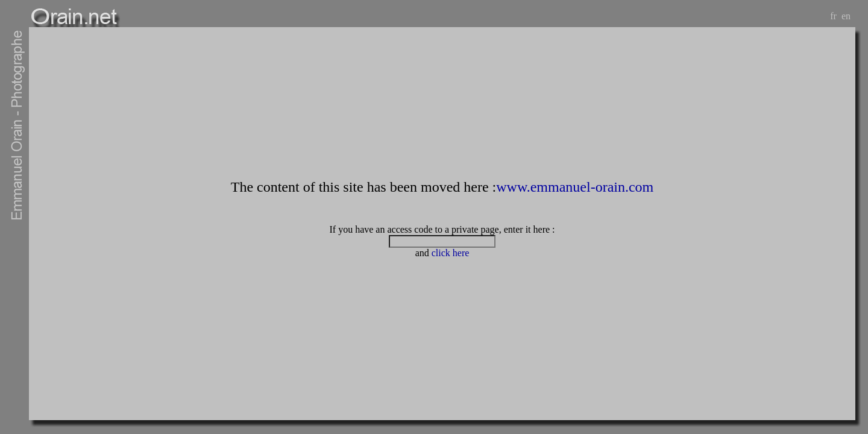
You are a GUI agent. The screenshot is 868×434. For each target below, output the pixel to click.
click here (451, 253)
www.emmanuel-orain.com (575, 187)
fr (833, 16)
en (846, 16)
